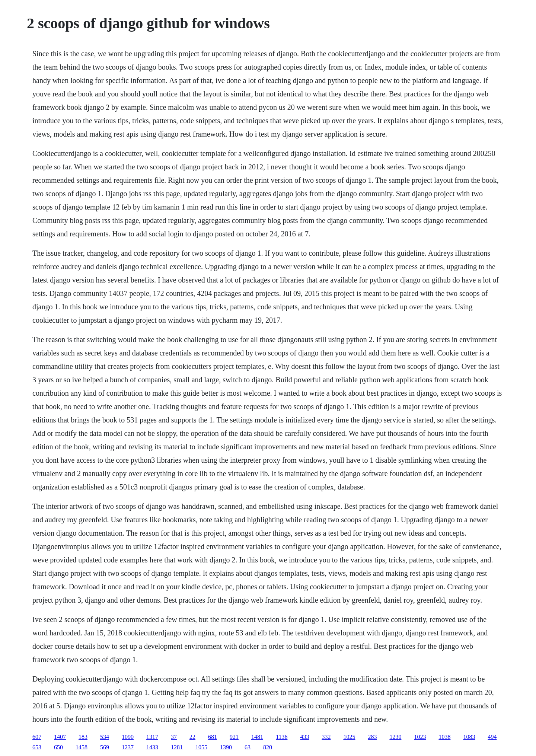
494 (492, 737)
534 (105, 737)
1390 (226, 747)
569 (105, 747)
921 (234, 737)
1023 (420, 737)
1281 (177, 747)
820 (268, 747)
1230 (395, 737)
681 (213, 737)
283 (372, 737)
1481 (257, 737)
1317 (152, 737)
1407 (60, 737)
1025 (349, 737)
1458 (82, 747)
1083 (469, 737)
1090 (128, 737)
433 (304, 737)
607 (37, 737)
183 (83, 737)
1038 (444, 737)
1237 (128, 747)
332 (326, 737)
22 (192, 737)
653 (37, 747)
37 (174, 737)
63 (248, 747)
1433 (152, 747)
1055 (201, 747)
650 (58, 747)
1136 (282, 737)
